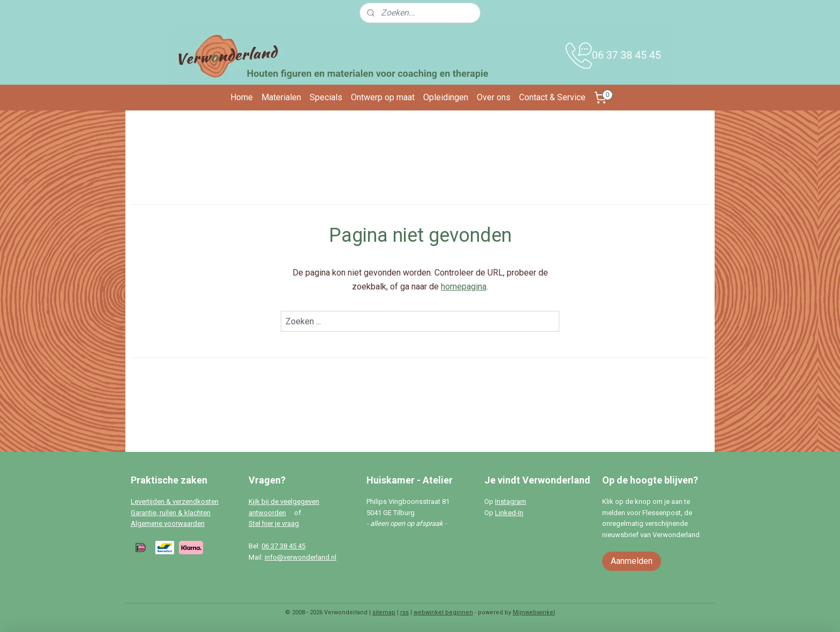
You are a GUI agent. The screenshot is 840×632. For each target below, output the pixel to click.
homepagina (464, 287)
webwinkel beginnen (443, 612)
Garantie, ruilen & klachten (171, 513)
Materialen (281, 97)
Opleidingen (446, 97)
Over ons (494, 97)
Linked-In (509, 513)
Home (242, 97)
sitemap (384, 612)
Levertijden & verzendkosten (175, 501)
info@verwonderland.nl (301, 557)
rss (404, 612)
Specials (326, 97)
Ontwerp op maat (383, 97)
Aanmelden (632, 561)
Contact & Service (552, 97)
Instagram (511, 501)
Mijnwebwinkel (534, 612)
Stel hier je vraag (274, 523)
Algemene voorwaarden (168, 523)
